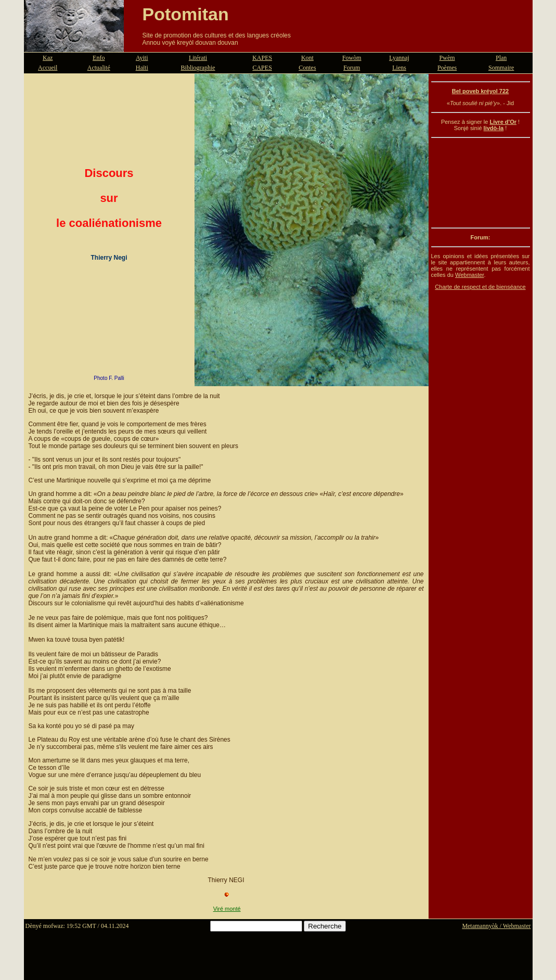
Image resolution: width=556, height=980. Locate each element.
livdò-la (494, 128)
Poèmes (447, 68)
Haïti (142, 68)
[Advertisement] (481, 183)
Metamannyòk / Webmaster (496, 926)
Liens (399, 68)
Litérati (198, 58)
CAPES (262, 68)
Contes (307, 68)
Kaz (48, 58)
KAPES (262, 58)
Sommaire (501, 68)
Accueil (48, 68)
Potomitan (186, 14)
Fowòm (352, 58)
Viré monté (227, 909)
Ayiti (142, 58)
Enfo (99, 58)
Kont (307, 58)
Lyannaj (399, 58)
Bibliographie (198, 68)
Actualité (99, 68)
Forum (352, 68)
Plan (501, 58)
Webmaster (469, 275)
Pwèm (447, 58)
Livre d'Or (503, 122)
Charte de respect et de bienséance (480, 287)
